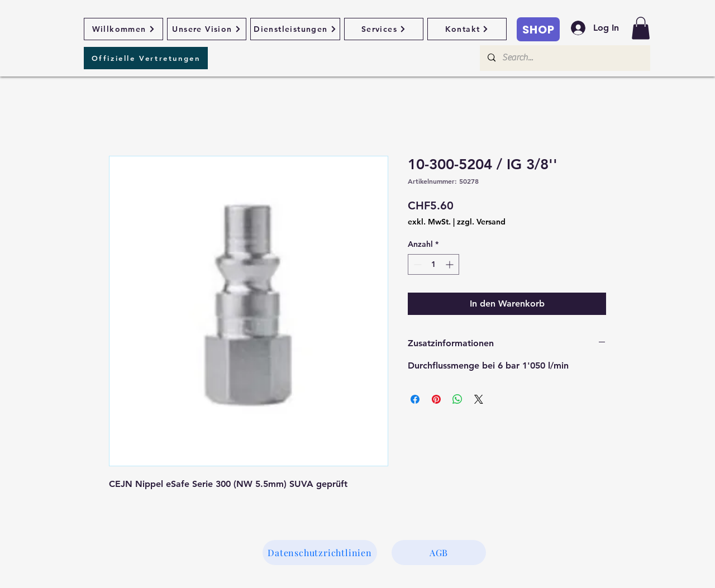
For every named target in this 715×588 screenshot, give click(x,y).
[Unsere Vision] (207, 29)
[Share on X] (479, 399)
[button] (641, 28)
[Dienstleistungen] (295, 29)
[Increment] (451, 264)
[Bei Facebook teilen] (415, 399)
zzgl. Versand (481, 222)
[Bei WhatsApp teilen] (457, 399)
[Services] (384, 29)
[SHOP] (538, 29)
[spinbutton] (433, 264)
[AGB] (439, 553)
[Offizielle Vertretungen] (146, 58)
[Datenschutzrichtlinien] (320, 553)
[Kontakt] (467, 29)
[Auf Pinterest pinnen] (436, 399)
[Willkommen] (123, 29)
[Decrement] (416, 264)
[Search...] (564, 58)
